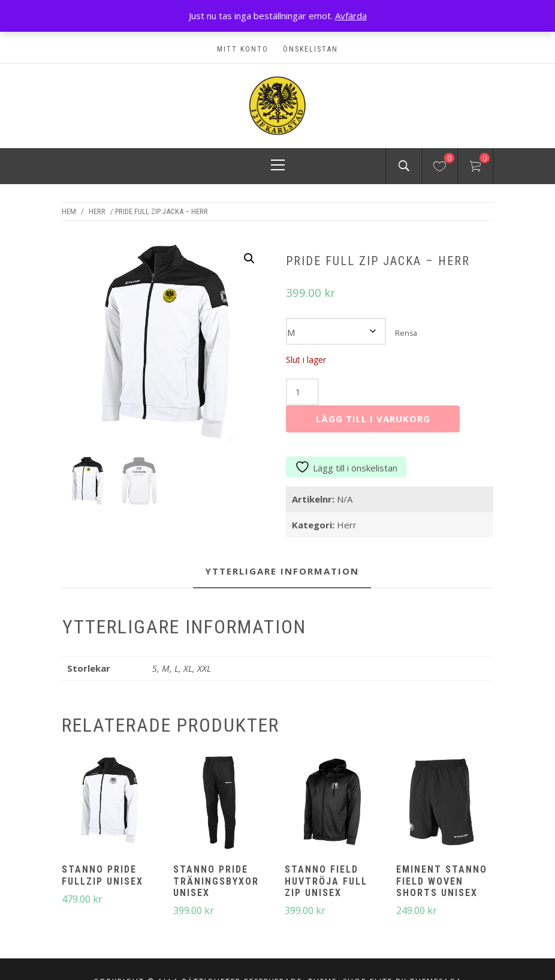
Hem (69, 211)
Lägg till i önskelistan (346, 468)
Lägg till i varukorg (373, 419)
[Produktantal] (302, 392)
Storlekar (438, 324)
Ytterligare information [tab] (282, 571)
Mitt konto (243, 49)
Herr (97, 211)
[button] (249, 258)
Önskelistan (310, 49)
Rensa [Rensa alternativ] (406, 333)
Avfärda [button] (351, 16)
